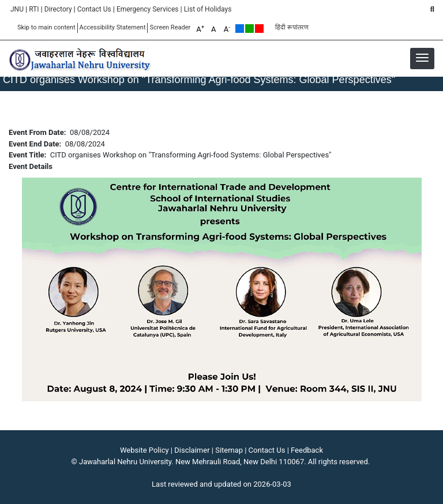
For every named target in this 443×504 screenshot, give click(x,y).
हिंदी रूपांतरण (292, 27)
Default (240, 29)
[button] (422, 58)
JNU (17, 9)
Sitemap (229, 450)
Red (259, 29)
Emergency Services (148, 9)
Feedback (307, 450)
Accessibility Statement (113, 27)
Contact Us (94, 9)
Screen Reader (170, 27)
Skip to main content (46, 27)
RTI (34, 9)
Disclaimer (192, 450)
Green (249, 29)
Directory (58, 9)
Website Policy (144, 450)
